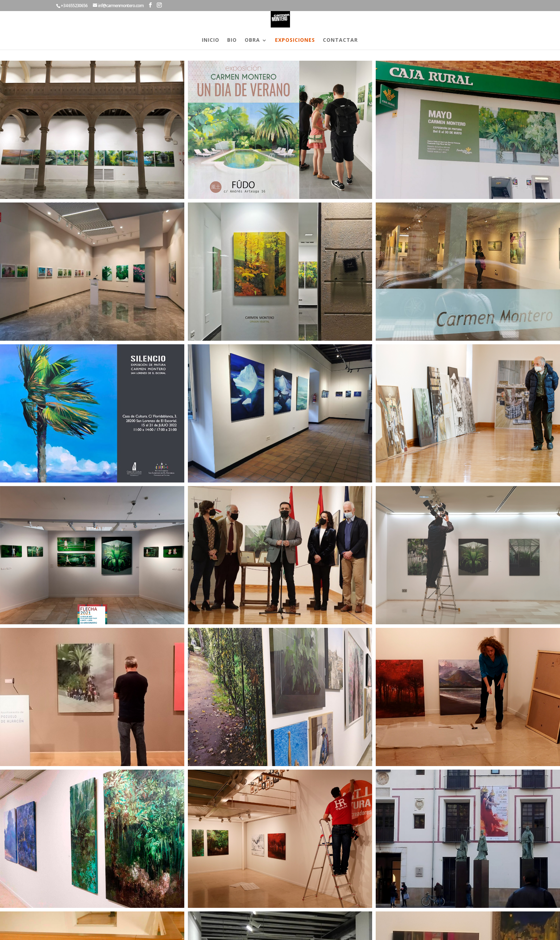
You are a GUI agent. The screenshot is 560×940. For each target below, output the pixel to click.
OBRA (252, 40)
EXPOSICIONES (295, 40)
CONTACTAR (340, 40)
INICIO (211, 40)
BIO (232, 40)
